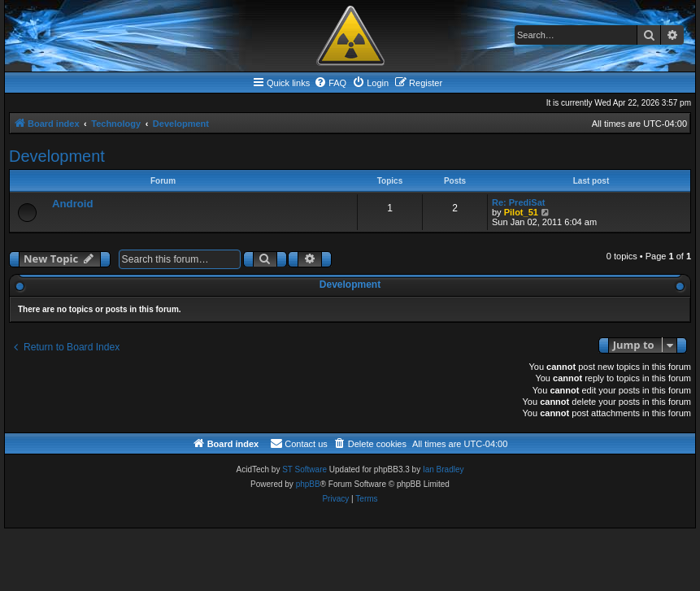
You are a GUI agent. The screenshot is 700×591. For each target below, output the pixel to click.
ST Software (304, 469)
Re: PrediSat (518, 202)
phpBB (308, 484)
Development (57, 156)
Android (73, 204)
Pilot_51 (521, 212)
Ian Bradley (443, 469)
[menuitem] (330, 83)
